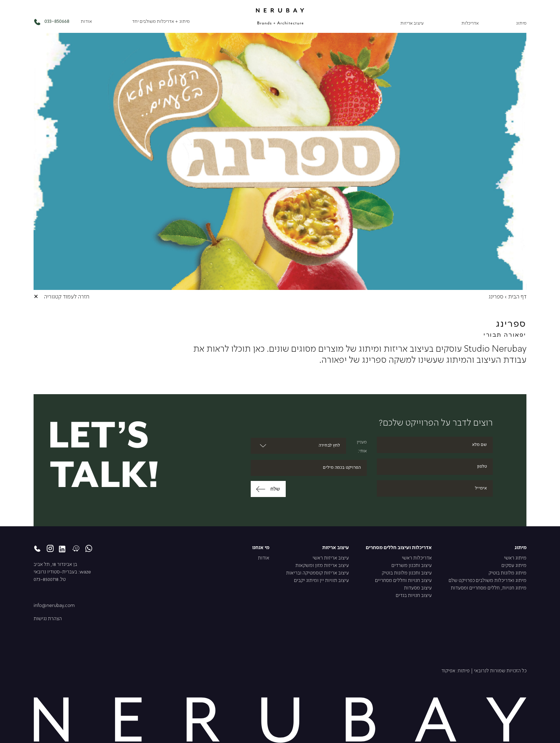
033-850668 (51, 22)
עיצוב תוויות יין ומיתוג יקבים (321, 581)
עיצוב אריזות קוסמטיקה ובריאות (317, 573)
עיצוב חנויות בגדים (414, 596)
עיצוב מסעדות (418, 588)
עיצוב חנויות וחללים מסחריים (403, 581)
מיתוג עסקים (514, 566)
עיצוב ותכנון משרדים (412, 566)
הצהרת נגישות (48, 619)
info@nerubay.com (54, 606)
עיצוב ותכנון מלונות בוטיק (407, 573)
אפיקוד (448, 671)
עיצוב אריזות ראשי (331, 558)
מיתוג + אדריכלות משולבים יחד (161, 22)
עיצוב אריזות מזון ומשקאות (322, 566)
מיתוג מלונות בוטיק (507, 573)
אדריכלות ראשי (417, 558)
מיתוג (521, 23)
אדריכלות (470, 23)
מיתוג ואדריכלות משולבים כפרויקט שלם (487, 581)
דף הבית (517, 297)
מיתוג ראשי (515, 558)
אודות (86, 22)
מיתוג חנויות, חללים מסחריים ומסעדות (489, 588)
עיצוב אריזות (412, 23)
